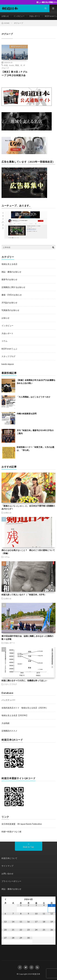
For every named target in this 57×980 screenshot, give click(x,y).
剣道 (6, 65)
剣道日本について (9, 858)
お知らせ (5, 16)
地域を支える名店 (9, 264)
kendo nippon (8, 364)
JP (21, 65)
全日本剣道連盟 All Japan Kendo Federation (22, 824)
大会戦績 (5, 723)
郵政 (17, 65)
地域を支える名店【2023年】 (15, 715)
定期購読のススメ (9, 731)
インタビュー (19, 16)
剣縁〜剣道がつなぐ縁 (11, 832)
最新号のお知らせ (9, 279)
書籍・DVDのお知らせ (12, 295)
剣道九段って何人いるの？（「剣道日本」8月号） (24, 595)
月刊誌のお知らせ (9, 303)
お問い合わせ (7, 874)
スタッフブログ (8, 356)
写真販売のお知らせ (10, 310)
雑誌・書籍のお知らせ (11, 272)
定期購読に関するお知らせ (13, 287)
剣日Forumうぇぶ (19, 47)
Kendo (12, 65)
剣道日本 (36, 974)
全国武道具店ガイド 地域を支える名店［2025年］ (25, 708)
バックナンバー (8, 700)
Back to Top (28, 847)
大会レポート (35, 16)
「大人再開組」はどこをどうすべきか (34, 397)
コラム (4, 341)
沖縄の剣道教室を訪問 (27, 414)
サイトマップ (7, 866)
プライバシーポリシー (11, 881)
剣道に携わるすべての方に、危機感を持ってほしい (24, 680)
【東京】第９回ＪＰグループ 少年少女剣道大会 (15, 73)
